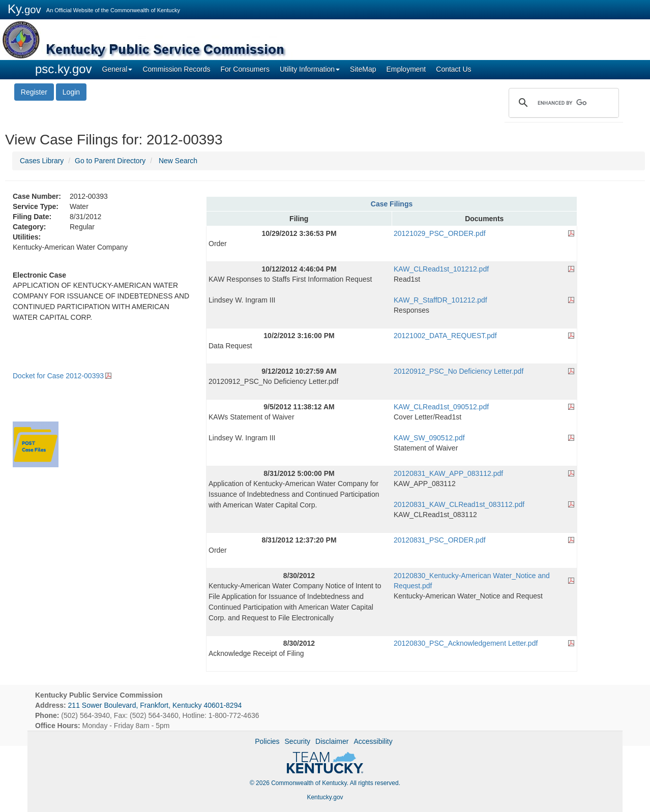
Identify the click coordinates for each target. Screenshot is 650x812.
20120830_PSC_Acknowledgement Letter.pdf (466, 643)
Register (34, 92)
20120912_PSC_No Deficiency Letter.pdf (459, 371)
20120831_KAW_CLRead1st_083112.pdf (459, 504)
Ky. (24, 9)
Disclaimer (332, 741)
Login (71, 92)
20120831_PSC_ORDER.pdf (440, 540)
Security (298, 741)
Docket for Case (58, 376)
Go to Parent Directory (110, 161)
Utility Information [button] (310, 69)
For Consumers (245, 69)
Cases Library (42, 161)
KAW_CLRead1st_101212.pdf (441, 269)
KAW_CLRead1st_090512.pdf (441, 407)
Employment (406, 69)
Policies (267, 741)
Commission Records (176, 69)
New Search (178, 161)
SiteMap (363, 69)
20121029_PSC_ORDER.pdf (440, 233)
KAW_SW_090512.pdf (429, 438)
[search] (562, 103)
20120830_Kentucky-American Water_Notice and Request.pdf (472, 581)
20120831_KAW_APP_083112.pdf (448, 473)
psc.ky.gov (64, 69)
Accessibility (373, 741)
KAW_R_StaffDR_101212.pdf (440, 300)
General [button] (117, 69)
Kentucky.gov (325, 797)
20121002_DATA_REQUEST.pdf (445, 336)
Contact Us (453, 69)
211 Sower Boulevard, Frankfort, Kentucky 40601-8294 (155, 705)
